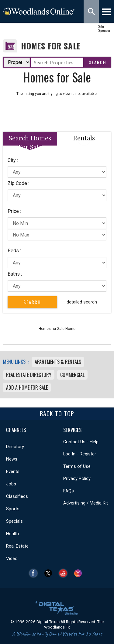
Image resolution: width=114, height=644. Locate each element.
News (12, 459)
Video (12, 558)
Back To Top (57, 414)
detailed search (82, 302)
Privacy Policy (77, 478)
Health (12, 534)
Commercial (72, 375)
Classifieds (17, 496)
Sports (13, 509)
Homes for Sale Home (57, 329)
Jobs (11, 484)
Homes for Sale (51, 46)
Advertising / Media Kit (86, 503)
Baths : (15, 274)
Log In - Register (80, 454)
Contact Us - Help (81, 442)
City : (13, 160)
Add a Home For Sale (27, 387)
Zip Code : (18, 183)
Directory (15, 447)
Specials (14, 521)
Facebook (35, 573)
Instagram (79, 573)
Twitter (50, 573)
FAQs (69, 491)
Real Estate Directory (29, 375)
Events (13, 471)
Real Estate (17, 546)
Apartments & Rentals (58, 362)
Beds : (14, 251)
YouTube (65, 573)
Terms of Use (77, 466)
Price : (14, 211)
